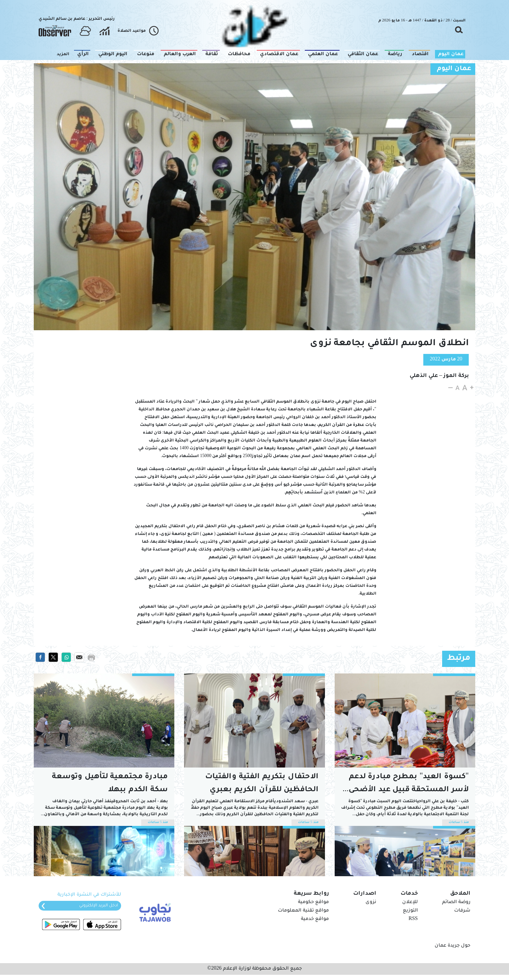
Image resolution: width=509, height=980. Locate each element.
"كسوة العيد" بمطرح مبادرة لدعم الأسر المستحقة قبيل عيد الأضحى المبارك (407, 785)
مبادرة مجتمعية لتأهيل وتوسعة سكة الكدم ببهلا (110, 784)
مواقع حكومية (313, 902)
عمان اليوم (454, 69)
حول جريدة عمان (453, 946)
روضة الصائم (456, 902)
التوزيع (410, 911)
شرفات (462, 911)
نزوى (371, 902)
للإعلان (410, 902)
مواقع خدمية (315, 919)
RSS (413, 919)
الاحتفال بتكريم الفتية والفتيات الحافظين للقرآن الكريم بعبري (262, 784)
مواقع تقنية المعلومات (303, 911)
